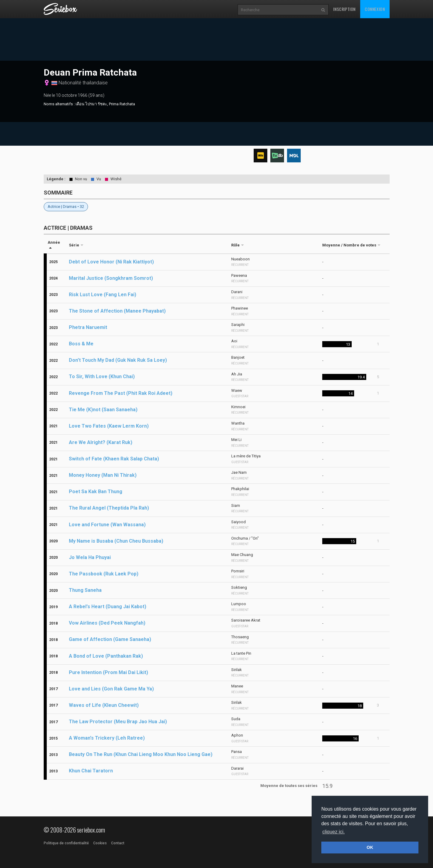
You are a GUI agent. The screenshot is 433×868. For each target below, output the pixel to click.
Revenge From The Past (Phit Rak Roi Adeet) (121, 393)
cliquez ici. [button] (333, 832)
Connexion (375, 9)
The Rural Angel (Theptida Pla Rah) (109, 508)
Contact (118, 843)
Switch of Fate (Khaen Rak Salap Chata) (114, 459)
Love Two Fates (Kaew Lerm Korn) (109, 426)
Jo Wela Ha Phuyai (90, 557)
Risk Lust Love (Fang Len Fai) (103, 295)
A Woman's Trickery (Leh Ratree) (107, 738)
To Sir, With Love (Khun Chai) (102, 376)
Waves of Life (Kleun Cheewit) (104, 705)
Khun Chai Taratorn (91, 771)
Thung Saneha (85, 590)
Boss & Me (81, 344)
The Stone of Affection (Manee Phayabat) (117, 311)
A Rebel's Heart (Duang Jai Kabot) (108, 607)
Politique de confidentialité (66, 843)
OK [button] (370, 847)
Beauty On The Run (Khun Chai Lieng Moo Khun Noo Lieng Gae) (141, 754)
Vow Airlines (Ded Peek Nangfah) (107, 623)
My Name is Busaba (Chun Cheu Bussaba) (116, 541)
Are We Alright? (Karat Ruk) (101, 442)
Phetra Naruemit (88, 327)
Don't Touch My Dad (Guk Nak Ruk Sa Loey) (118, 360)
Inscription (344, 9)
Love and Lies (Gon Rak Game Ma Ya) (111, 689)
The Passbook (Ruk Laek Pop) (104, 574)
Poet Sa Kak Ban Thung (96, 492)
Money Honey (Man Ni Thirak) (103, 475)
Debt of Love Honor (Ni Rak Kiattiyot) (111, 262)
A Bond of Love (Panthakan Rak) (106, 656)
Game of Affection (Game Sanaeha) (110, 639)
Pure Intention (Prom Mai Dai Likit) (108, 672)
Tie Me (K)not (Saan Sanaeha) (103, 410)
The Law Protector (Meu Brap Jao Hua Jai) (118, 722)
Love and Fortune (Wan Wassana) (107, 525)
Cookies (100, 843)
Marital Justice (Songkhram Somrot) (111, 278)
